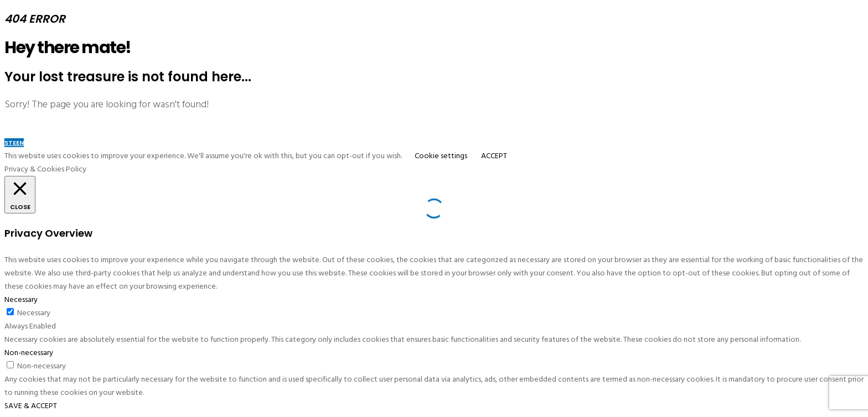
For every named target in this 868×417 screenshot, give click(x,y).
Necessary (34, 313)
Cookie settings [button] (441, 156)
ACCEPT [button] (494, 156)
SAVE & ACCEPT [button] (31, 406)
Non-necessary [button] (29, 353)
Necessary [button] (21, 299)
